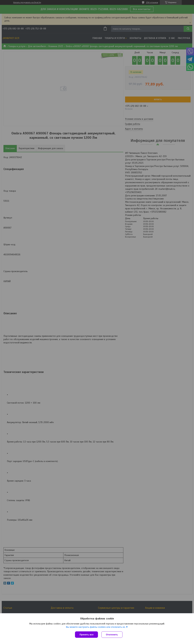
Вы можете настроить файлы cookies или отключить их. (96, 627)
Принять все (86, 635)
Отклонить (112, 635)
